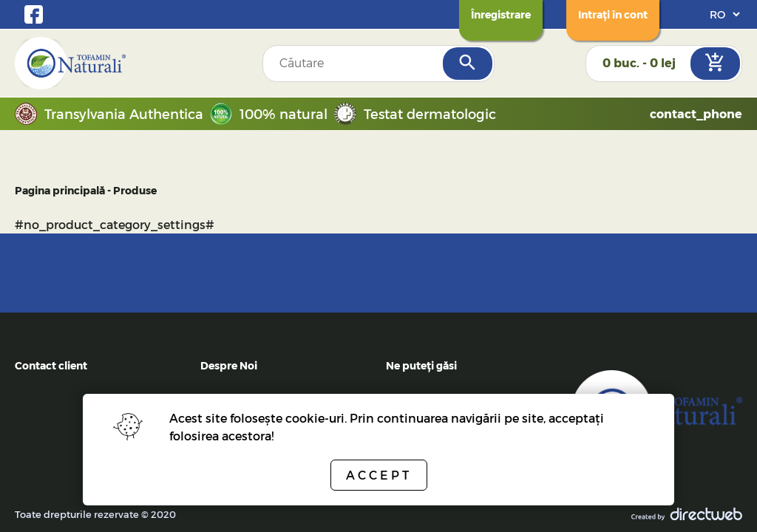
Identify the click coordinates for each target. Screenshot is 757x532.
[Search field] (354, 64)
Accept (379, 475)
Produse (135, 190)
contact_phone (696, 113)
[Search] (468, 64)
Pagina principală (60, 190)
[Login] (613, 14)
